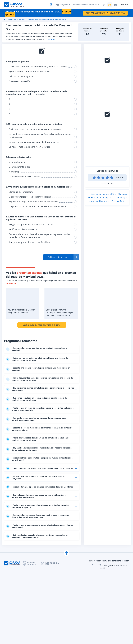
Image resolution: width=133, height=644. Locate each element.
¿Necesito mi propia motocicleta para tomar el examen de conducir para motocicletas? (40, 444)
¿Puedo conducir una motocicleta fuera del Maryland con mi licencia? (39, 491)
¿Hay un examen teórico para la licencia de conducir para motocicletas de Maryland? (39, 397)
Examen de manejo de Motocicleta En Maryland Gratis (47, 20)
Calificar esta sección (58, 257)
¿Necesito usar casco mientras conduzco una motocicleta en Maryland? (39, 503)
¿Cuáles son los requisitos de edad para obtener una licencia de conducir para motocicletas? (37, 362)
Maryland (64, 5)
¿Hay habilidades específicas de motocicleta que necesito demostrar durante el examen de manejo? (39, 468)
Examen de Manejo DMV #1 (85, 5)
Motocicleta (12, 20)
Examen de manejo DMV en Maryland (107, 194)
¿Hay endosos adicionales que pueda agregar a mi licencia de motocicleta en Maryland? (40, 526)
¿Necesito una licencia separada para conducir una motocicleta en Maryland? (36, 374)
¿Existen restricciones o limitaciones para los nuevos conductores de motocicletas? (37, 480)
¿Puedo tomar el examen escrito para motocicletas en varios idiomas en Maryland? (38, 562)
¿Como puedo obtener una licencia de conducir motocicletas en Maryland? (34, 350)
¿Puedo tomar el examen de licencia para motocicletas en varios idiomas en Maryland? (39, 538)
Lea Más (51, 40)
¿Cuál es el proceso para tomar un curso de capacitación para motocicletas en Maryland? (39, 433)
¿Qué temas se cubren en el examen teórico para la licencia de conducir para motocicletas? (40, 409)
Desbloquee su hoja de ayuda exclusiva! (42, 325)
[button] (61, 257)
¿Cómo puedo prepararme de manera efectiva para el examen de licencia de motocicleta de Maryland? (37, 550)
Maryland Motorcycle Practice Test (106, 201)
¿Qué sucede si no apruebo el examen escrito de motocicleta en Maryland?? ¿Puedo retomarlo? (34, 574)
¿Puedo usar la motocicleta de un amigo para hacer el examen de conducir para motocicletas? (37, 456)
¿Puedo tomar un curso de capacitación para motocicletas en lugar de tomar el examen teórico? (40, 421)
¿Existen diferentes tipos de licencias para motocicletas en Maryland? (40, 515)
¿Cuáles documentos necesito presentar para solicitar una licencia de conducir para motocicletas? (40, 385)
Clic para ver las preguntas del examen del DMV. (38, 13)
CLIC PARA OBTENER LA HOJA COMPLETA (105, 13)
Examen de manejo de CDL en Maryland (109, 198)
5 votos (111, 184)
